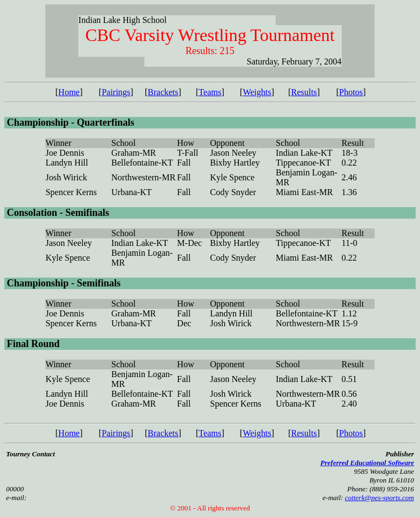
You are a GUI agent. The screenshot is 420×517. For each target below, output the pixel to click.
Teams (210, 92)
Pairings (116, 92)
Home (69, 92)
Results (304, 92)
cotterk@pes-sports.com (380, 498)
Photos (351, 92)
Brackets (163, 92)
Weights (257, 92)
